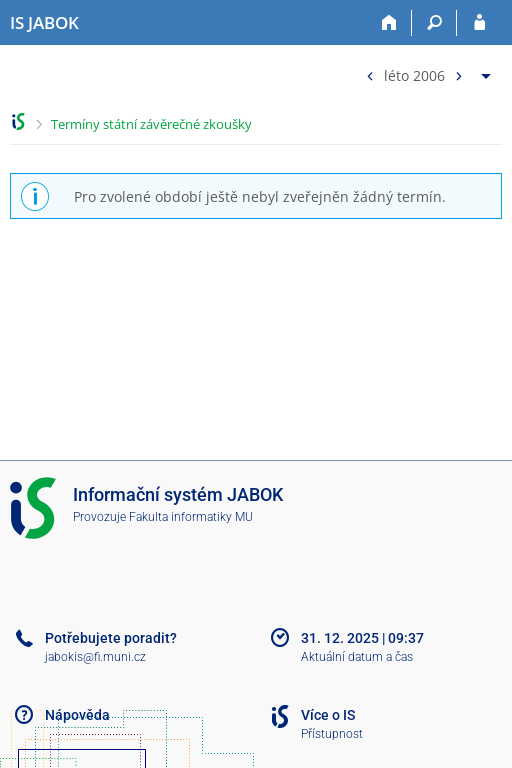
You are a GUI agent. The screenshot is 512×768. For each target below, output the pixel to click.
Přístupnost (332, 734)
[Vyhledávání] (434, 23)
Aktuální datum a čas (357, 657)
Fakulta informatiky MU (191, 517)
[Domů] (389, 23)
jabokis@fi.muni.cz (95, 657)
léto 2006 (414, 74)
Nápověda (77, 715)
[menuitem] (426, 71)
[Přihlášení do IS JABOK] (479, 23)
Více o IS (328, 715)
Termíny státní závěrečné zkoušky (151, 124)
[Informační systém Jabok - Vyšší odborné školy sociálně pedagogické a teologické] (44, 23)
